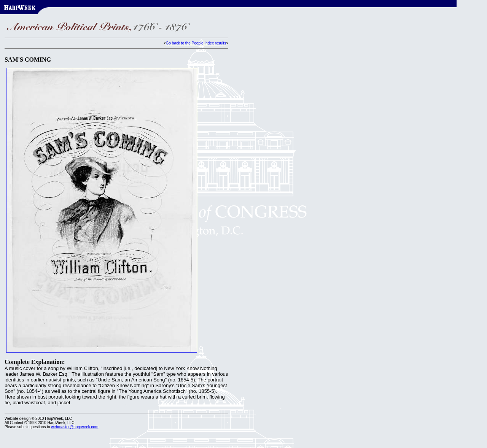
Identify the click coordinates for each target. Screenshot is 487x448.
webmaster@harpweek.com (75, 427)
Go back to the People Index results (196, 43)
